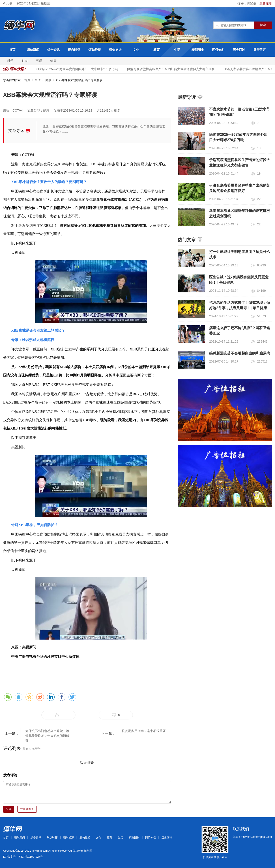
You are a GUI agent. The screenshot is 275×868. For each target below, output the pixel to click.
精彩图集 (198, 50)
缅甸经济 (95, 50)
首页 (12, 50)
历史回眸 (239, 50)
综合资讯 (54, 50)
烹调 (39, 61)
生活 (177, 50)
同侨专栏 (218, 50)
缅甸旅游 (115, 50)
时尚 (25, 61)
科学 (10, 61)
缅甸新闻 (33, 50)
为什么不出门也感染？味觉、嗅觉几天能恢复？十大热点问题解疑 (47, 734)
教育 (157, 50)
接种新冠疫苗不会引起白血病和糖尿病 (240, 353)
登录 (9, 809)
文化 (136, 50)
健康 (53, 61)
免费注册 (266, 3)
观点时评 (74, 50)
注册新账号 (27, 809)
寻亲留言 (260, 50)
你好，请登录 (247, 3)
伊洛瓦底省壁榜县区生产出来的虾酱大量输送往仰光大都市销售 (173, 69)
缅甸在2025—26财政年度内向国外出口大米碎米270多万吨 (79, 69)
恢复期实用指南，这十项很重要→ (144, 733)
